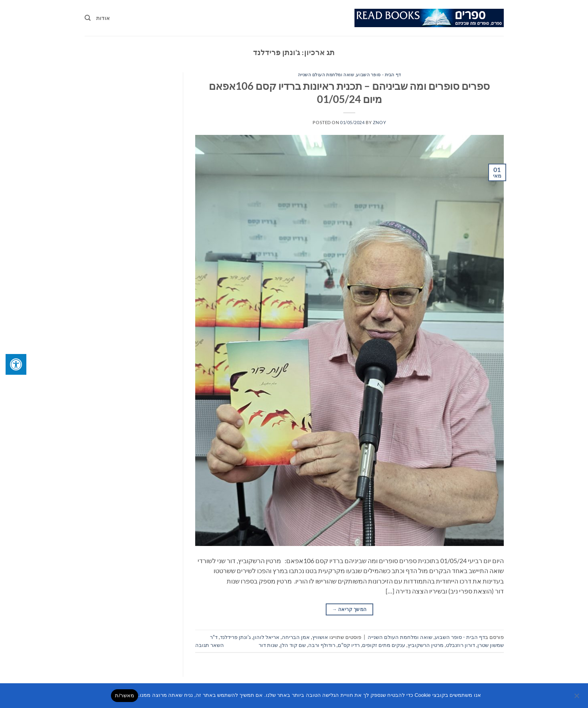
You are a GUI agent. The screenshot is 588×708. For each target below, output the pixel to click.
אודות (103, 18)
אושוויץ (320, 637)
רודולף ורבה (322, 645)
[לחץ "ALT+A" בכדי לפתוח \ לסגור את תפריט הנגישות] (16, 364)
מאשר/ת (125, 695)
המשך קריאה (349, 609)
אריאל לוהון (266, 637)
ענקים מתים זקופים (384, 645)
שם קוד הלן (293, 645)
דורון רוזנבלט (460, 645)
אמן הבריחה (296, 637)
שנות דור (268, 645)
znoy (379, 122)
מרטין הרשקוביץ (426, 645)
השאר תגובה (210, 645)
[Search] (88, 18)
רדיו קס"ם (349, 645)
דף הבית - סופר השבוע (378, 74)
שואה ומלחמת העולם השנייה (326, 74)
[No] (577, 698)
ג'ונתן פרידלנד (235, 637)
